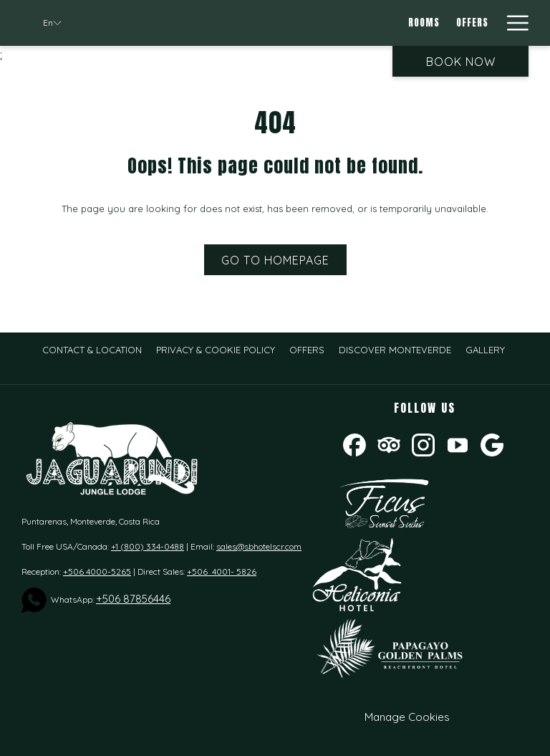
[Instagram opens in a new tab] (423, 444)
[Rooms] (424, 23)
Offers (307, 350)
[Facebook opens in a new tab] (354, 444)
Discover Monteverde (395, 350)
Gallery (485, 350)
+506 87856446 (133, 599)
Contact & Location (92, 350)
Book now (461, 62)
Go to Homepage (275, 260)
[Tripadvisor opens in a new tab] (389, 444)
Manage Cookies (407, 717)
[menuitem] (92, 350)
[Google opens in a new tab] (492, 444)
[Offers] (472, 23)
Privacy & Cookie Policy (216, 350)
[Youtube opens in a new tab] (458, 444)
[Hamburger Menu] (512, 23)
